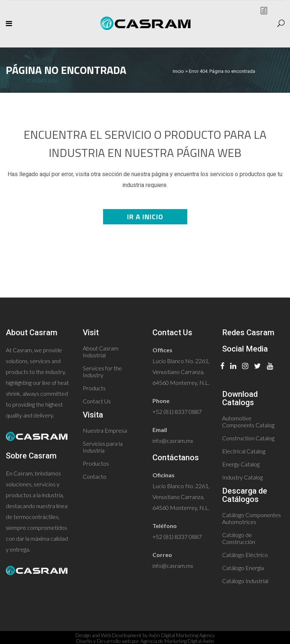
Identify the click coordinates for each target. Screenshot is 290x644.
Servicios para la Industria (103, 447)
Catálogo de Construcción (239, 538)
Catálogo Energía (243, 568)
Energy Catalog (241, 464)
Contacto (95, 476)
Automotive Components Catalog (248, 421)
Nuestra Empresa (105, 430)
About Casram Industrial (101, 352)
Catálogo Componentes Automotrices (252, 518)
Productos (96, 463)
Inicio (178, 71)
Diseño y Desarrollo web (103, 641)
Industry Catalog (242, 477)
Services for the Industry (102, 371)
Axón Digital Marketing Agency (182, 635)
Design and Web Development (109, 635)
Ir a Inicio (145, 217)
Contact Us (97, 401)
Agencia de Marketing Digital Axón (177, 641)
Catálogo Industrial (245, 581)
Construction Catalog (248, 438)
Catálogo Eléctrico (245, 555)
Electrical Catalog (244, 451)
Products (94, 388)
